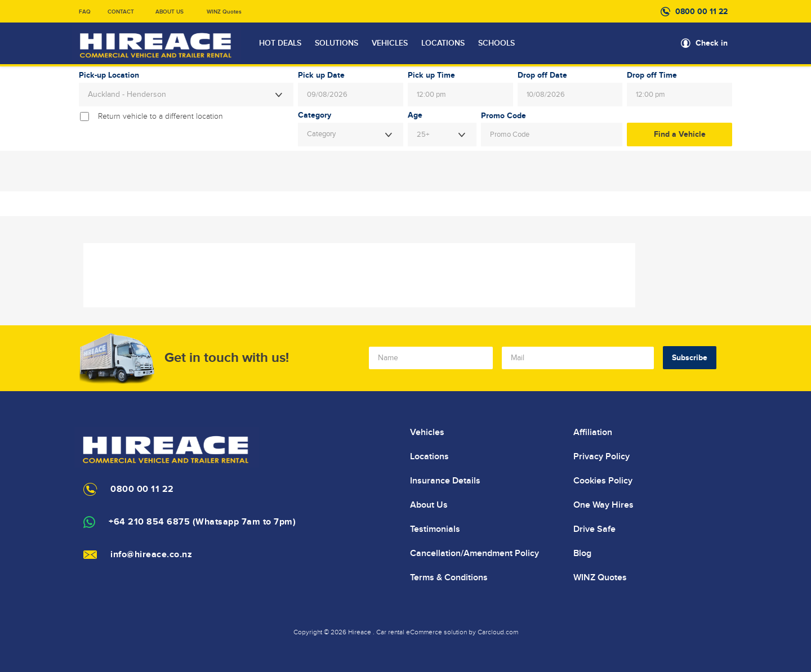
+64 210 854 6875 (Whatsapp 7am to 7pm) (202, 522)
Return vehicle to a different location (161, 117)
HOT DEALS (280, 43)
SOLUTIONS (337, 43)
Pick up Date (321, 75)
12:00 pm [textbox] (431, 95)
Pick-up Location (109, 75)
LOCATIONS (443, 43)
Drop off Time (652, 75)
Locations (429, 456)
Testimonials (435, 529)
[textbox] (351, 135)
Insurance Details (445, 481)
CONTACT (121, 12)
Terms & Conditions (449, 577)
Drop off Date (542, 75)
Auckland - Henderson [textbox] (127, 95)
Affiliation (593, 432)
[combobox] (186, 95)
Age (415, 115)
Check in (712, 43)
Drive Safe (594, 529)
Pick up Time (431, 75)
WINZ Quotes (224, 12)
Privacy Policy (601, 456)
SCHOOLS (496, 43)
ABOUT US (170, 12)
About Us (429, 505)
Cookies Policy (603, 481)
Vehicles (427, 432)
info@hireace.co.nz (151, 555)
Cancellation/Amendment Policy (474, 553)
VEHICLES (390, 43)
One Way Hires (603, 505)
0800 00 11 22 (701, 12)
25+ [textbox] (423, 135)
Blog (582, 553)
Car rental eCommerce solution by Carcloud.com (447, 632)
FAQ (85, 12)
